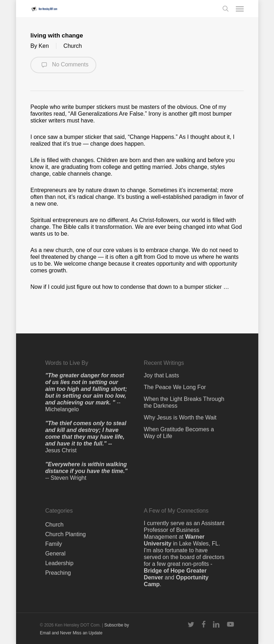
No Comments (63, 65)
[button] (240, 9)
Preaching (58, 573)
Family (54, 544)
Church (73, 46)
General (55, 554)
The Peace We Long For (175, 387)
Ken (44, 46)
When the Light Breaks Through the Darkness (184, 402)
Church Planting (66, 534)
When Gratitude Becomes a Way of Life (179, 433)
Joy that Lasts (161, 375)
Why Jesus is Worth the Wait (180, 417)
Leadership (59, 563)
